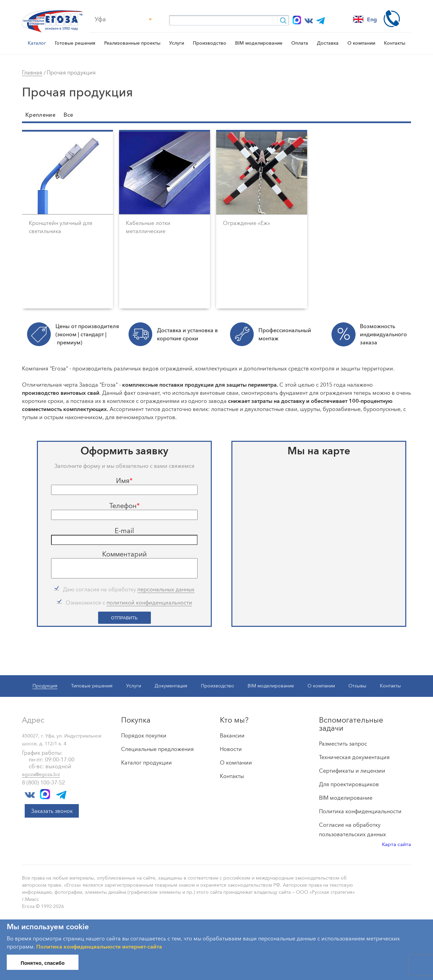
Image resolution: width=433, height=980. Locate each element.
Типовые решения (92, 685)
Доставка (328, 43)
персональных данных (166, 588)
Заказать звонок (52, 810)
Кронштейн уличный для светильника (61, 227)
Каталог (37, 43)
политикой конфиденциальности (149, 601)
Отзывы (357, 685)
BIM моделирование (259, 43)
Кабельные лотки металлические (148, 227)
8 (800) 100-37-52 (43, 781)
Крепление (40, 115)
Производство (210, 43)
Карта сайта (396, 843)
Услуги (177, 43)
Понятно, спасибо (43, 962)
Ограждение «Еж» (247, 223)
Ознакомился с (129, 602)
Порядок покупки (144, 734)
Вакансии (232, 734)
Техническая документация (354, 756)
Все (68, 115)
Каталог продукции (146, 761)
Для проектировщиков (349, 783)
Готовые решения (75, 43)
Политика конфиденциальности (360, 810)
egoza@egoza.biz (41, 773)
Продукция (45, 685)
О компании (361, 43)
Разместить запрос (343, 743)
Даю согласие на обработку (129, 588)
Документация (171, 685)
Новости (231, 748)
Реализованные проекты (132, 43)
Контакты (395, 43)
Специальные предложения (157, 748)
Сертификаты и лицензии (352, 770)
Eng (365, 19)
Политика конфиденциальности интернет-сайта (99, 945)
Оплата (300, 43)
